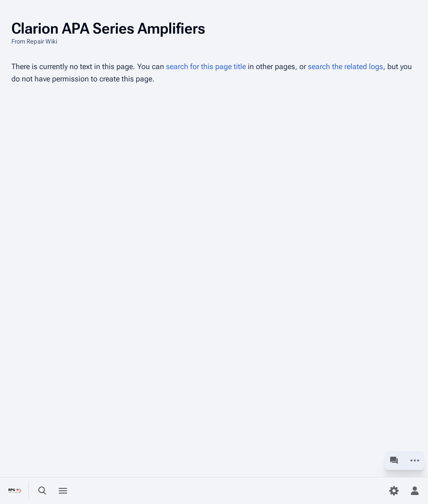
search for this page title (206, 66)
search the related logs (345, 66)
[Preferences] (394, 491)
